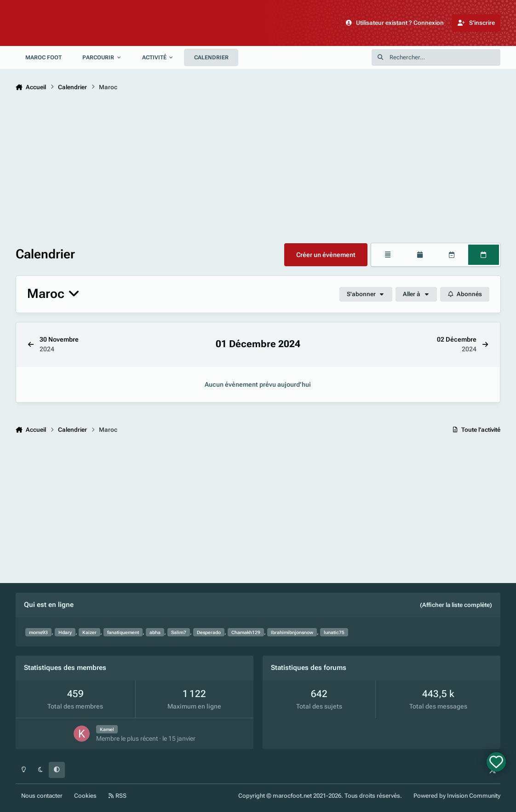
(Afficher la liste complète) (456, 605)
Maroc (53, 294)
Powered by (457, 796)
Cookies (85, 796)
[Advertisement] (258, 169)
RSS (118, 796)
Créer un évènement (326, 255)
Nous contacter (42, 796)
